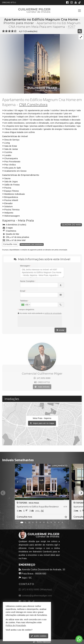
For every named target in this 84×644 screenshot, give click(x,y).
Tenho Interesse (42, 642)
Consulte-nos (10, 244)
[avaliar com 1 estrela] (3, 31)
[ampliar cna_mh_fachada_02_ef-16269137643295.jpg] (30, 64)
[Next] (81, 493)
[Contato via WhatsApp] (79, 639)
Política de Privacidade (16, 625)
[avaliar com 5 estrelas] (15, 31)
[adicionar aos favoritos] (66, 517)
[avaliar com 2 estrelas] (6, 31)
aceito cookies (39, 636)
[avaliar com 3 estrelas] (9, 31)
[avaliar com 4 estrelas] (12, 31)
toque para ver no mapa (42, 423)
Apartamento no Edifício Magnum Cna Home (41, 19)
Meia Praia (26, 220)
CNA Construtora (33, 105)
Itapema (9, 220)
